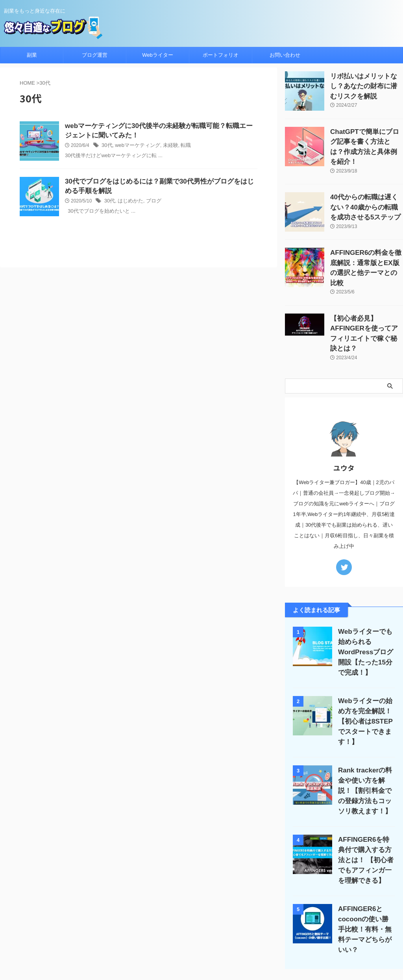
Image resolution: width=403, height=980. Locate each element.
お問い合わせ (285, 55)
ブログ (150, 203)
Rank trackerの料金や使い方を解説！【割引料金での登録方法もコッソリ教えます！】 (365, 737)
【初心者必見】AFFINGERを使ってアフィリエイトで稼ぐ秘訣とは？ (367, 307)
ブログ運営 (95, 55)
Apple (183, 928)
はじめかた (129, 203)
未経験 (166, 147)
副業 (32, 55)
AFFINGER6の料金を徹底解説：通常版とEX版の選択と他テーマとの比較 (365, 251)
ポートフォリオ (221, 55)
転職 (180, 147)
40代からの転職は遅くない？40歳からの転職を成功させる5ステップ (366, 196)
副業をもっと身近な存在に (201, 943)
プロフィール (211, 928)
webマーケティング (135, 147)
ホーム (112, 928)
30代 (106, 147)
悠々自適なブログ (201, 955)
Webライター (158, 55)
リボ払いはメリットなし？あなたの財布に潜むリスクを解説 (366, 84)
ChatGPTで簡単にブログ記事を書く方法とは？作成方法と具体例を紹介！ (366, 140)
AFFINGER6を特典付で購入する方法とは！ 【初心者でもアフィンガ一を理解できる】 (365, 806)
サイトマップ (248, 928)
